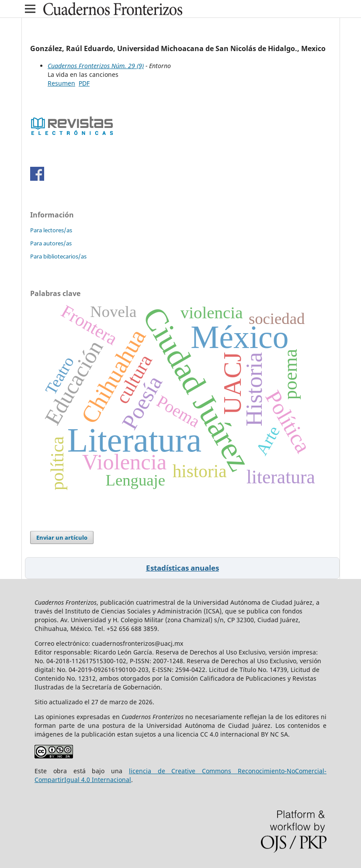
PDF (84, 83)
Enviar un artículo (62, 537)
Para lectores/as (51, 230)
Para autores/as (51, 243)
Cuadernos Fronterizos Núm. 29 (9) (96, 66)
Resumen (61, 83)
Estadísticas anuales (182, 568)
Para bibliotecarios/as (58, 256)
